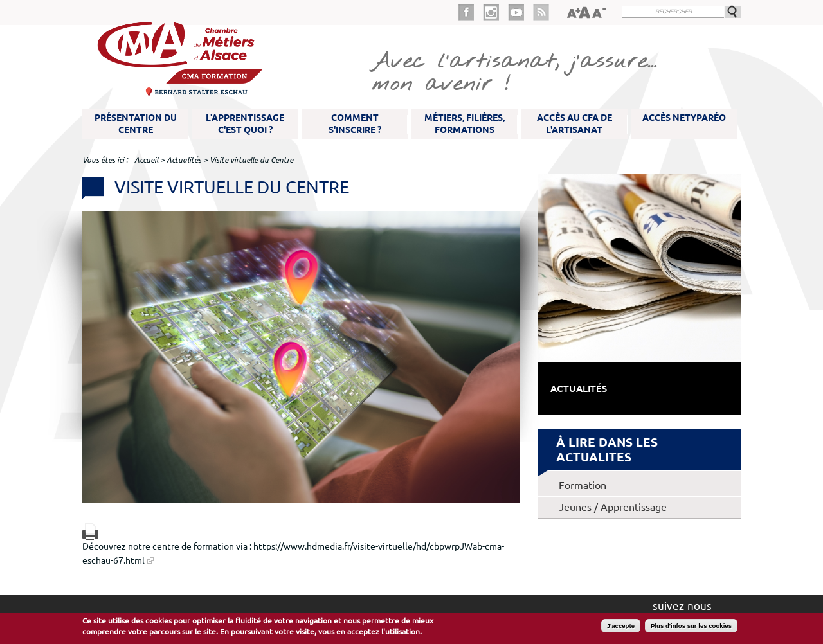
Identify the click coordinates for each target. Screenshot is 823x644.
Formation (583, 485)
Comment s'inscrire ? (355, 124)
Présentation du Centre (136, 124)
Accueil (146, 160)
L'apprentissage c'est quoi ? (245, 124)
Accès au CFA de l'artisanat (574, 124)
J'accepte (621, 626)
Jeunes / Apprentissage (613, 507)
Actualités (184, 160)
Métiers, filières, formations (465, 124)
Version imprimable (90, 531)
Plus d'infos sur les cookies (691, 626)
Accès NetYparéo (684, 118)
